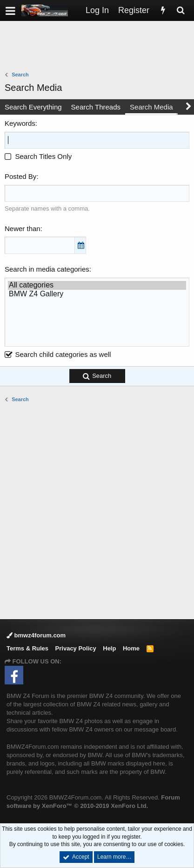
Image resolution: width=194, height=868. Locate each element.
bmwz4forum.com (36, 635)
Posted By (20, 176)
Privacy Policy (76, 648)
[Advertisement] (99, 47)
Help (109, 648)
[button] (10, 10)
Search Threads (96, 107)
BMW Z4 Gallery (97, 294)
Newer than (23, 229)
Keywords (20, 123)
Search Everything (33, 107)
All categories (97, 285)
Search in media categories (47, 269)
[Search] (181, 10)
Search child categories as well (58, 354)
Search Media (151, 107)
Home (131, 648)
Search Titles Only (38, 156)
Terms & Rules (27, 648)
